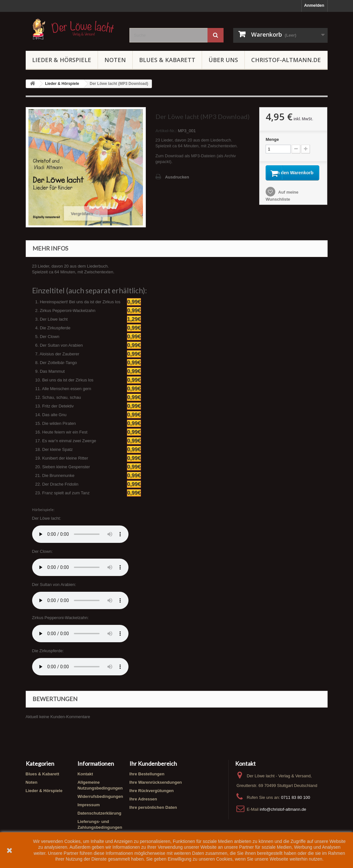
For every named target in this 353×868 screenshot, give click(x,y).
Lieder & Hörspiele (62, 60)
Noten (115, 60)
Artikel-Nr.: (166, 131)
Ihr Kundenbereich (153, 763)
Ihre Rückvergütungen (152, 791)
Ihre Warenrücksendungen (156, 782)
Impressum (88, 805)
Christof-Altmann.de (286, 60)
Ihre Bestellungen (147, 774)
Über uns (223, 60)
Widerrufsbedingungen (100, 796)
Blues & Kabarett (167, 60)
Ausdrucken (177, 177)
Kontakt (85, 774)
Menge (272, 139)
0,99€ (134, 302)
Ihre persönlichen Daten (153, 807)
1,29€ (134, 319)
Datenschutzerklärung (99, 813)
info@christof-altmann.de (283, 809)
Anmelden (314, 5)
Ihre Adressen (143, 799)
